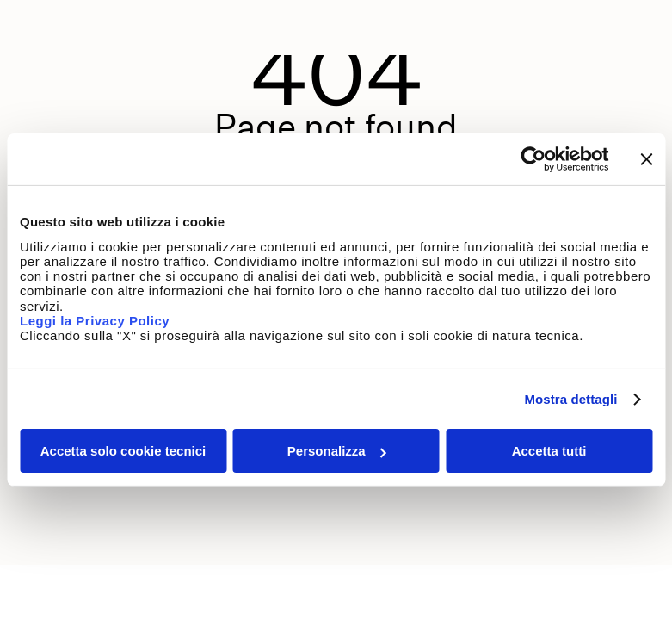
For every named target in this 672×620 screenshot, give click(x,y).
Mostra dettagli (570, 399)
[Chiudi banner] (646, 159)
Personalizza (337, 451)
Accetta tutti (549, 451)
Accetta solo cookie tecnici (123, 451)
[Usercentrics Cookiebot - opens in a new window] (533, 159)
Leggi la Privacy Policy (97, 321)
